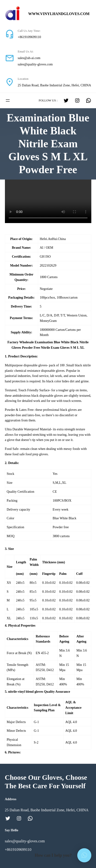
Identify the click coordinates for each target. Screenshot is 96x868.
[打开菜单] (8, 100)
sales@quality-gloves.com (35, 64)
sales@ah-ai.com (29, 58)
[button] (84, 855)
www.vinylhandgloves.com (59, 14)
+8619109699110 (30, 37)
